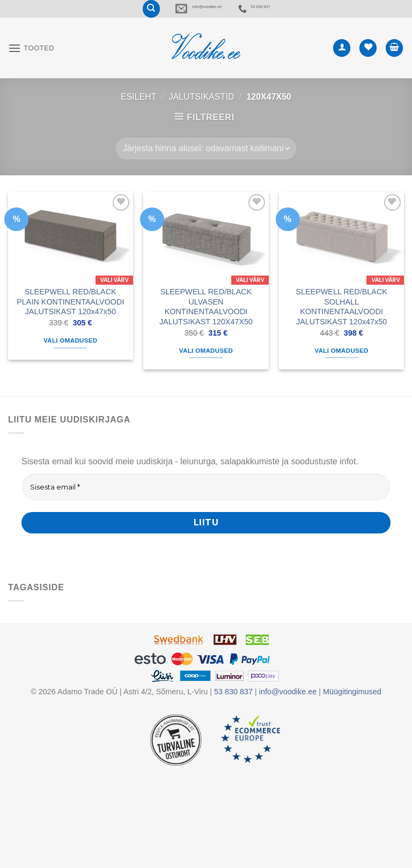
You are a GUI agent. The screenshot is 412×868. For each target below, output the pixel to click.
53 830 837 (307, 16)
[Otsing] (73, 16)
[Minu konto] (342, 62)
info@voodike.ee (176, 16)
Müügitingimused (352, 706)
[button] (31, 62)
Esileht (139, 111)
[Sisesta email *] (206, 501)
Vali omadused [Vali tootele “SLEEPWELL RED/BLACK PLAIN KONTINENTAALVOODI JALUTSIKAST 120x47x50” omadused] (70, 354)
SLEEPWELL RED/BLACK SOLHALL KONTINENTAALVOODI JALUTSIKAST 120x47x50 (341, 321)
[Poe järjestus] (206, 162)
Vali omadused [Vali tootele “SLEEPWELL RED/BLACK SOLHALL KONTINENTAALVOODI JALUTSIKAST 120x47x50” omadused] (342, 365)
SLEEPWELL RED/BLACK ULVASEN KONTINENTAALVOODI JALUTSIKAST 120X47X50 (206, 321)
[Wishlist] (368, 62)
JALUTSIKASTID (202, 111)
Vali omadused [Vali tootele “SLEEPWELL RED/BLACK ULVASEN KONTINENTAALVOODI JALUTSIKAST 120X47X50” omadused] (206, 365)
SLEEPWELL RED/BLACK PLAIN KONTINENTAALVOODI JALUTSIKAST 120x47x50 (70, 316)
